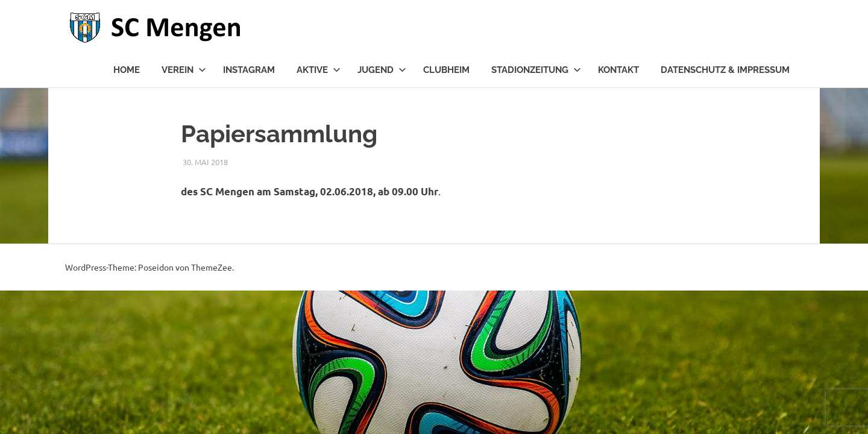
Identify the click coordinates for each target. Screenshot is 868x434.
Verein (184, 70)
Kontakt (618, 70)
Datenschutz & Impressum (725, 70)
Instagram (249, 70)
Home (127, 70)
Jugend (382, 70)
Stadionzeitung (536, 70)
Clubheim (446, 70)
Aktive (319, 70)
